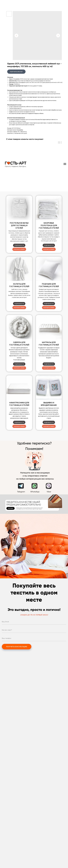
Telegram (21, 492)
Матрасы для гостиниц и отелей (49, 344)
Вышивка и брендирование (49, 404)
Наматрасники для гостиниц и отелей (19, 404)
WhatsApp (35, 492)
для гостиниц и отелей (49, 285)
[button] (19, 249)
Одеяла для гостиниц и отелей (19, 344)
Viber (49, 492)
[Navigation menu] (65, 164)
